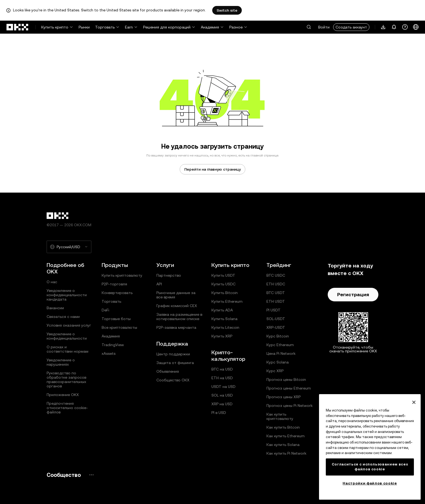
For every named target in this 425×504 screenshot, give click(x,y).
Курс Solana (278, 362)
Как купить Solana (283, 445)
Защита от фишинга (175, 363)
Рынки (84, 27)
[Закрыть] (414, 402)
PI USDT (273, 310)
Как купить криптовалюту (280, 416)
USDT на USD (223, 387)
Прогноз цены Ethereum (289, 388)
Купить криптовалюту (122, 275)
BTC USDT (276, 293)
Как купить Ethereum (286, 436)
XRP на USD (222, 404)
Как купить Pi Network (286, 453)
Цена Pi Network (281, 353)
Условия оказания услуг (69, 325)
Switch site (227, 10)
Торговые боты (116, 319)
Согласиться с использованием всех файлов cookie (370, 467)
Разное (236, 27)
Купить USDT (223, 275)
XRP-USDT (276, 327)
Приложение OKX (63, 395)
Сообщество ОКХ (173, 380)
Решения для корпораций (167, 27)
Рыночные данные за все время (176, 295)
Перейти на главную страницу (212, 169)
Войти (324, 27)
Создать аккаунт (351, 27)
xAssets (109, 353)
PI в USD (219, 413)
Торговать (105, 27)
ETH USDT (276, 301)
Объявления (168, 371)
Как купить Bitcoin (283, 427)
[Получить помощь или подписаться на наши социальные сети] (405, 27)
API (159, 284)
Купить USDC (223, 284)
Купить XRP (222, 336)
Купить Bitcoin (225, 293)
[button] (309, 27)
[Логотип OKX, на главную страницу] (18, 27)
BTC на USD (222, 369)
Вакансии (55, 308)
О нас (52, 282)
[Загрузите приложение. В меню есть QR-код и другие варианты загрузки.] (383, 27)
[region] (370, 447)
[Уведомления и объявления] (394, 27)
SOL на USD (222, 395)
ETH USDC (276, 284)
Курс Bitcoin (278, 336)
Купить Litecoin (225, 327)
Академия (210, 27)
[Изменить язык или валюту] (416, 27)
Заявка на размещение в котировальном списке (179, 317)
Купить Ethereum (227, 301)
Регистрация (353, 294)
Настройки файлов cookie (370, 483)
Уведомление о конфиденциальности (67, 336)
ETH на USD (222, 378)
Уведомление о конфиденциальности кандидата (67, 295)
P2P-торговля (114, 284)
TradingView (113, 345)
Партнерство (169, 275)
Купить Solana (224, 319)
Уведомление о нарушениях (61, 362)
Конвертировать (117, 293)
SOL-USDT (276, 319)
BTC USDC (276, 275)
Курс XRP (275, 371)
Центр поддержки (173, 354)
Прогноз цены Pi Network (289, 406)
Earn (129, 27)
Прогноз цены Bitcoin (286, 379)
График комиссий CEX (177, 306)
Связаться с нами (63, 317)
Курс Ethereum (280, 345)
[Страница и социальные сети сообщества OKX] (91, 475)
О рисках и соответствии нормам (67, 349)
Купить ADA (222, 310)
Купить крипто (55, 27)
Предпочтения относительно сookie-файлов (67, 408)
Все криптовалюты (119, 327)
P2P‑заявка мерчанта (176, 327)
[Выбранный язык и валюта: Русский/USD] (69, 247)
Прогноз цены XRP (284, 397)
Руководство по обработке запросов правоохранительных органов (66, 379)
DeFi (105, 310)
